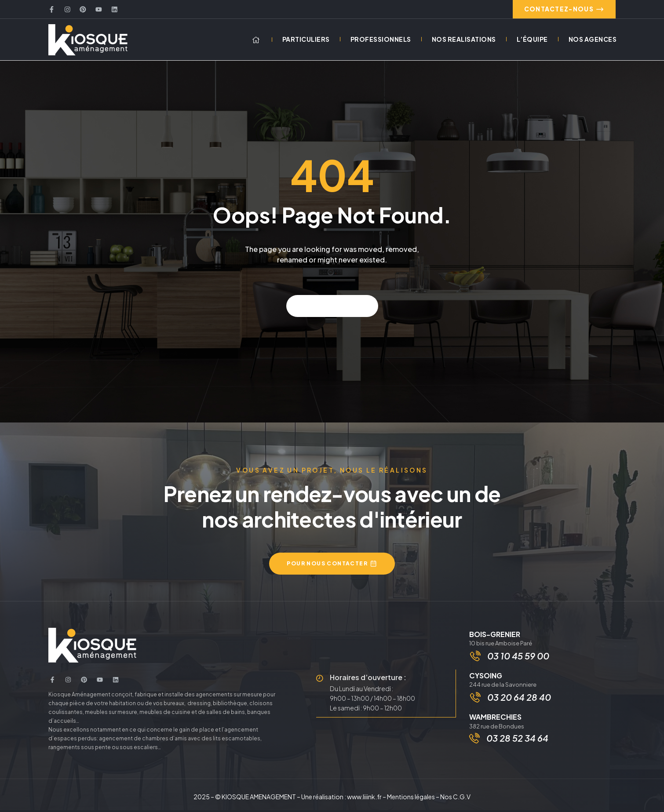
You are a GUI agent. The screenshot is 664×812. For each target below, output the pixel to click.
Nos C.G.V (455, 798)
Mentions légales (411, 798)
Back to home (332, 308)
